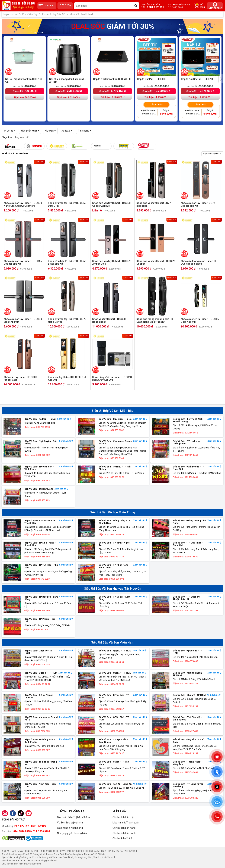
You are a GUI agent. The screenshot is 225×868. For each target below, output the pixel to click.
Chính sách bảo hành (124, 833)
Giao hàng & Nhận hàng (70, 828)
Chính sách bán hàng (124, 828)
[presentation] (221, 79)
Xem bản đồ (64, 419)
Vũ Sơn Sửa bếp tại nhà (70, 823)
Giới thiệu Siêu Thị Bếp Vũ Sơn (73, 817)
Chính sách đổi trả (122, 838)
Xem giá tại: (65, 6)
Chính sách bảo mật (123, 817)
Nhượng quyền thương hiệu (72, 833)
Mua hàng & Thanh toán (126, 823)
